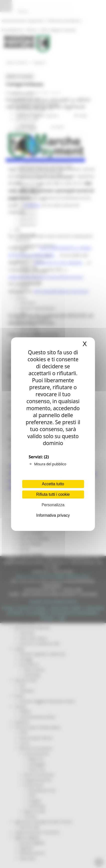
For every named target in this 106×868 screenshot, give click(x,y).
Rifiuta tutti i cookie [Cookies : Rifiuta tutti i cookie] (53, 494)
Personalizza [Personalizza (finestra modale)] (53, 505)
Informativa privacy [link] (53, 515)
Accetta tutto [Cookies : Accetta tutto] (53, 484)
